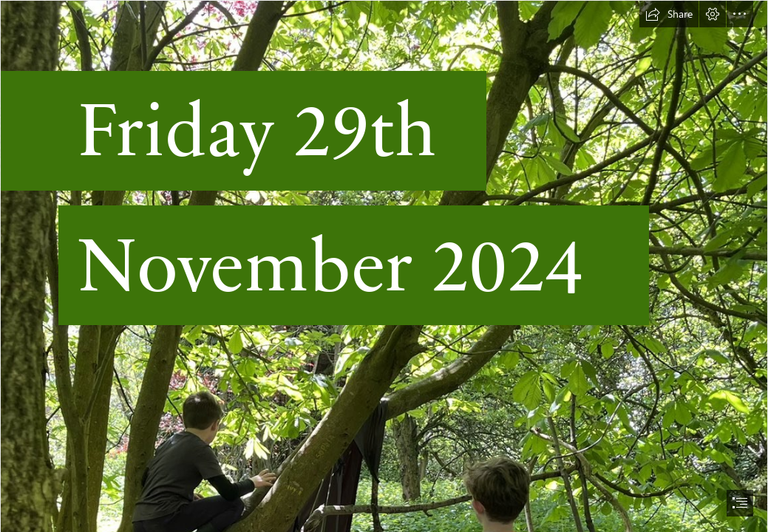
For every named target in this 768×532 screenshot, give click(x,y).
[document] (384, 266)
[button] (669, 14)
